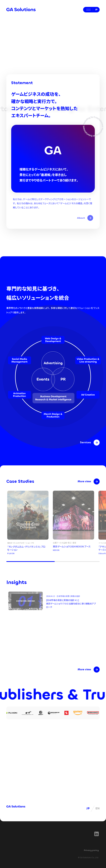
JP (88, 808)
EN (98, 808)
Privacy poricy (91, 850)
